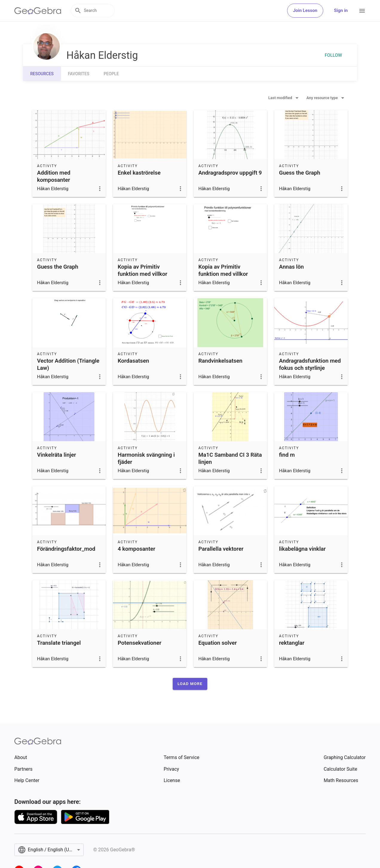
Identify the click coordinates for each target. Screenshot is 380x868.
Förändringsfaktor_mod (66, 549)
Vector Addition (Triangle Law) (68, 364)
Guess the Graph (300, 173)
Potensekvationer (140, 643)
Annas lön (291, 267)
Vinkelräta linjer (56, 455)
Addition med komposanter (54, 176)
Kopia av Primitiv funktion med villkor (142, 270)
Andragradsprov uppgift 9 (230, 173)
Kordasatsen (133, 361)
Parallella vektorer (221, 549)
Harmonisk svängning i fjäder (146, 458)
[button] (190, 684)
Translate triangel (59, 643)
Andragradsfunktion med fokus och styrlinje (310, 364)
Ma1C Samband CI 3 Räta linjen (230, 458)
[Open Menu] (362, 11)
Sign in (341, 10)
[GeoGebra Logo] (38, 11)
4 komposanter (137, 549)
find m (287, 455)
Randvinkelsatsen (220, 361)
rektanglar (292, 643)
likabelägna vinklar (302, 549)
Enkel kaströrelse (139, 173)
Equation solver (218, 643)
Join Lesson (305, 10)
